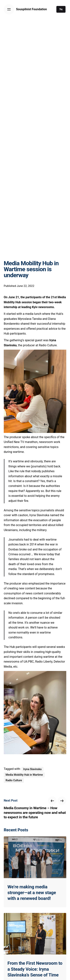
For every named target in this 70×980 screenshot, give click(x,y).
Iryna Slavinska (32, 769)
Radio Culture (14, 780)
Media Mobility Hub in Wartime (24, 775)
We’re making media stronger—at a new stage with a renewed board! (32, 893)
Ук (61, 9)
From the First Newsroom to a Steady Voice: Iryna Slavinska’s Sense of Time (35, 969)
